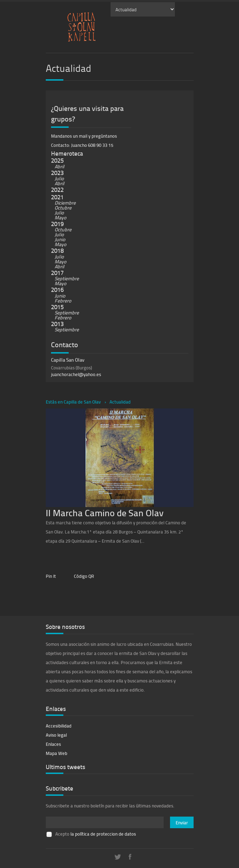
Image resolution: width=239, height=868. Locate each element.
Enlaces (53, 744)
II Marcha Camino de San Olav (105, 513)
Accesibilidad (59, 726)
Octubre (63, 208)
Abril (59, 166)
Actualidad (120, 402)
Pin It (51, 576)
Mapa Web (56, 753)
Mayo (60, 217)
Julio (59, 178)
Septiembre (67, 278)
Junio (60, 239)
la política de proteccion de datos (103, 834)
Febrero (63, 301)
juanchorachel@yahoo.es (76, 374)
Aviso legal (56, 735)
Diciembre (65, 203)
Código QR (84, 576)
